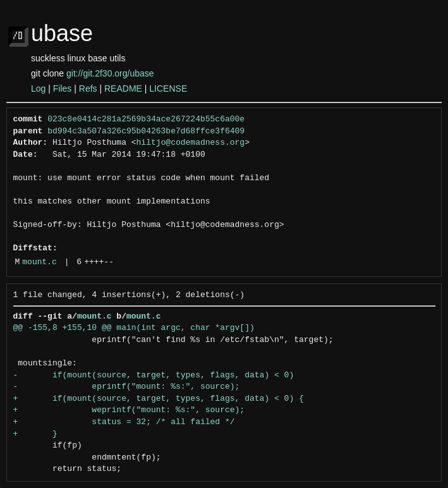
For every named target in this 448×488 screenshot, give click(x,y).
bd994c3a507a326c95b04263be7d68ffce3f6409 (146, 131)
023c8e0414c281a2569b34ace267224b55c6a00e (146, 119)
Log (38, 88)
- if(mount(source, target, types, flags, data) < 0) (154, 375)
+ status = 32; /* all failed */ (124, 422)
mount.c (39, 262)
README (123, 88)
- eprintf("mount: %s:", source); (127, 387)
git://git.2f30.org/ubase (110, 73)
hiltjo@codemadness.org (191, 143)
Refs (88, 88)
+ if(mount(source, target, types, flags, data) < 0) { (159, 399)
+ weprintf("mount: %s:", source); (129, 410)
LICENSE (168, 88)
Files (63, 88)
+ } (35, 434)
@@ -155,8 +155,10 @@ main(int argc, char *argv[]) (134, 328)
